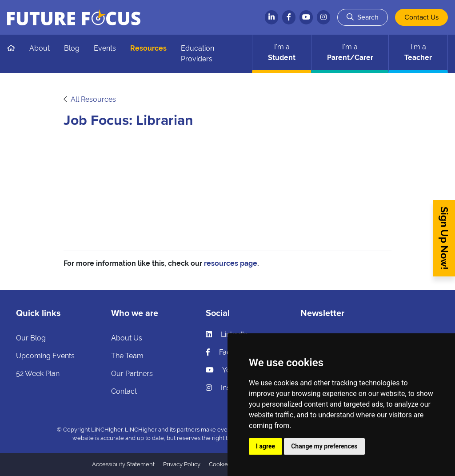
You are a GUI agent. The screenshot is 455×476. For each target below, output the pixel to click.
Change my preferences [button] (324, 446)
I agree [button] (265, 446)
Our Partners (132, 374)
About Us (127, 338)
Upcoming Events (45, 356)
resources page (231, 263)
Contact (124, 391)
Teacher (418, 52)
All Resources (93, 99)
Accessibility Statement (123, 464)
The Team (127, 356)
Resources (148, 48)
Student (282, 52)
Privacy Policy (182, 464)
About (40, 48)
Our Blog (31, 338)
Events (105, 48)
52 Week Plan (38, 374)
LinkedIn (227, 334)
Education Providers (198, 54)
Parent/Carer (350, 52)
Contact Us (421, 17)
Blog (72, 48)
